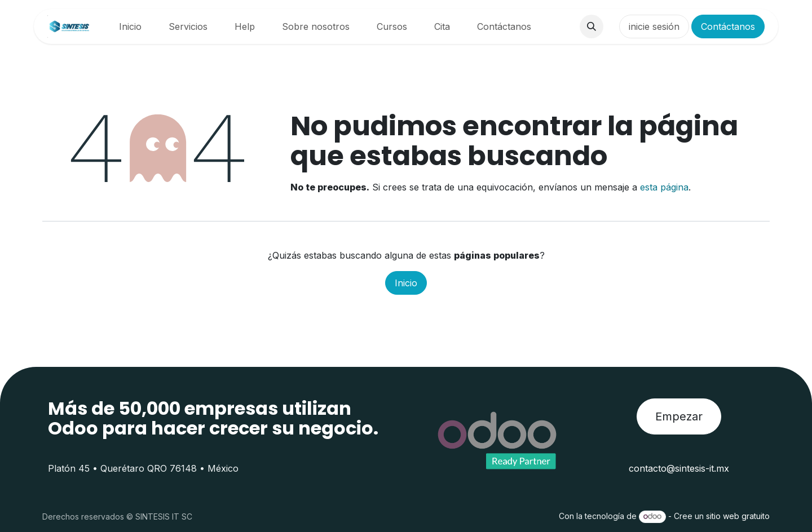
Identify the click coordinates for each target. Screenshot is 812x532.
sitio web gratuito (738, 516)
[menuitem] (130, 26)
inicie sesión (654, 26)
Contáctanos (728, 26)
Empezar (679, 416)
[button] (592, 26)
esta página (664, 187)
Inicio (406, 283)
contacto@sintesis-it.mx (679, 468)
